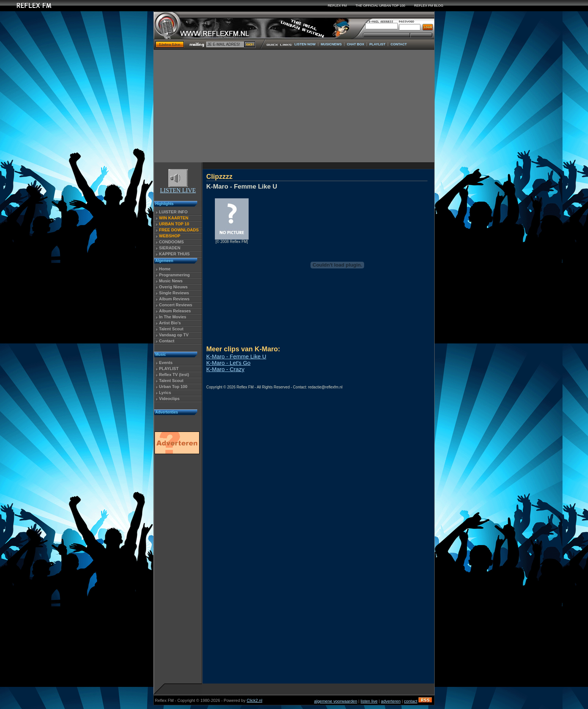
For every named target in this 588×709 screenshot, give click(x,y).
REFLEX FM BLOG (429, 6)
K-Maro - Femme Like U (236, 356)
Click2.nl (255, 700)
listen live (369, 701)
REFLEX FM (337, 6)
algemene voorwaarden (336, 701)
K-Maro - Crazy (225, 369)
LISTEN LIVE (178, 188)
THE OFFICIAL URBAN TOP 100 (380, 6)
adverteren (391, 701)
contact (410, 701)
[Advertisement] (294, 106)
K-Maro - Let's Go (228, 363)
